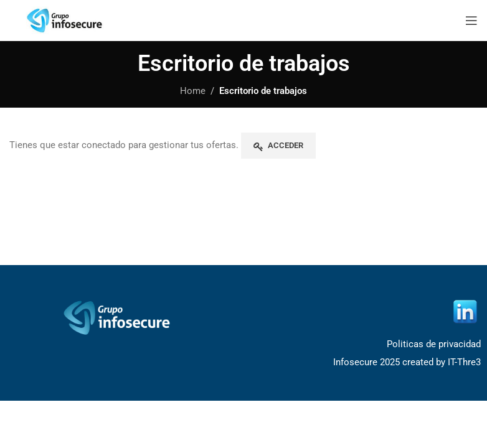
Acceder (286, 145)
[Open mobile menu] (471, 21)
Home (193, 91)
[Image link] (119, 317)
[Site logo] (65, 19)
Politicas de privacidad (434, 344)
